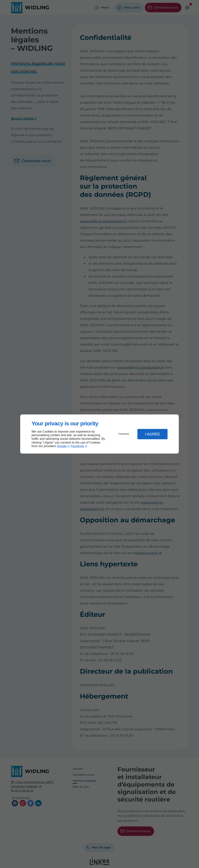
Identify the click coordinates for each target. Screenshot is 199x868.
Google (62, 446)
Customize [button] (124, 434)
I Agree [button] (152, 434)
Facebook (77, 446)
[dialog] (99, 434)
